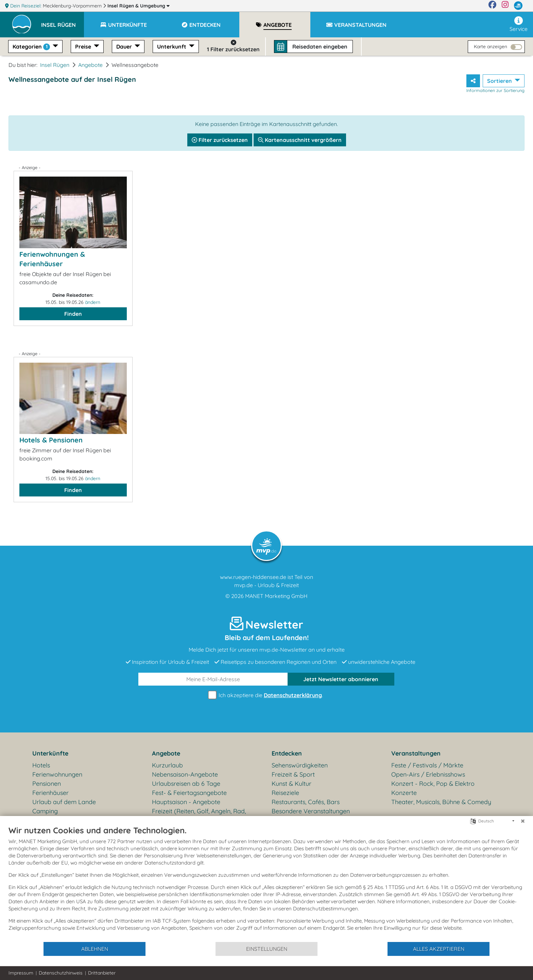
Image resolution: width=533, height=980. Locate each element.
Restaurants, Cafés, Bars (306, 802)
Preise (84, 47)
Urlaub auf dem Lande (64, 802)
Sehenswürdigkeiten (300, 765)
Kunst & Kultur (291, 784)
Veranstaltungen (416, 753)
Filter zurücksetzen (220, 140)
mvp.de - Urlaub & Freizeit (266, 585)
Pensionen (47, 784)
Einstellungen (267, 949)
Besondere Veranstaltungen (311, 811)
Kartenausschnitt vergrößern (300, 140)
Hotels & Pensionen (51, 440)
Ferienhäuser (50, 793)
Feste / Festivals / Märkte (427, 765)
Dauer (125, 47)
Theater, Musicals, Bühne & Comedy (441, 802)
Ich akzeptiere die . (266, 695)
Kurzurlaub (167, 765)
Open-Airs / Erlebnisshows (428, 774)
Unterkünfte (50, 753)
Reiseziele (285, 793)
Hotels (41, 765)
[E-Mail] (213, 679)
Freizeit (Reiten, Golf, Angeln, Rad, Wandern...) (199, 816)
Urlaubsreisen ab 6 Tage (186, 784)
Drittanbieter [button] (102, 973)
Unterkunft (172, 47)
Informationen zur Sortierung (495, 90)
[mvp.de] (518, 6)
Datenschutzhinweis (61, 973)
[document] (266, 883)
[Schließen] (523, 821)
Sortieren (500, 81)
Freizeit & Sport (293, 774)
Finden (73, 314)
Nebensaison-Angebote (185, 774)
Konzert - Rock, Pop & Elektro (433, 784)
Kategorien (32, 47)
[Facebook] (492, 6)
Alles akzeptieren (439, 949)
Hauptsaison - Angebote (186, 802)
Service (519, 24)
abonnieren (341, 679)
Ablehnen (95, 949)
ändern (93, 302)
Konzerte (404, 793)
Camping (45, 811)
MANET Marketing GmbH (276, 596)
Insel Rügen (139, 6)
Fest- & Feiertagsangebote (189, 793)
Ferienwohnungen (57, 774)
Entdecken (287, 753)
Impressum (21, 973)
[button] (63, 22)
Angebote (90, 65)
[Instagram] (505, 6)
